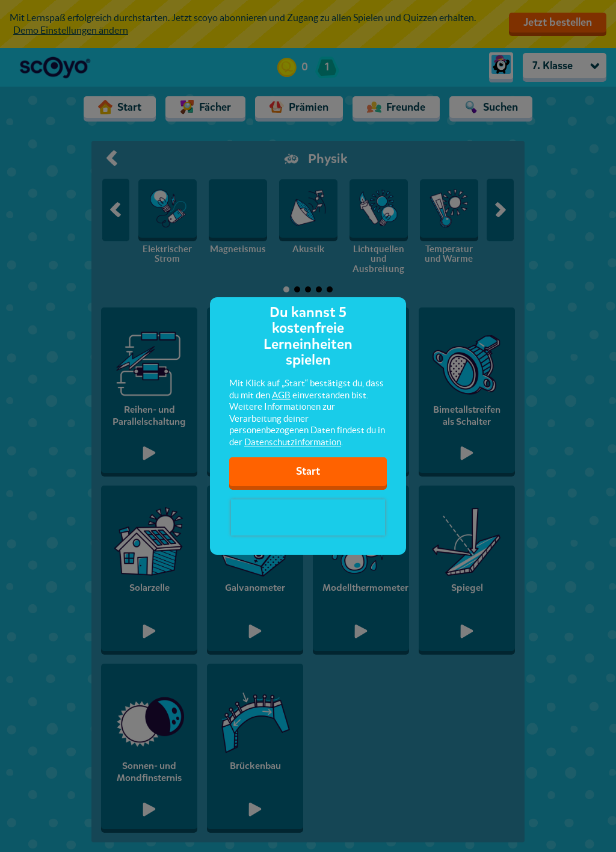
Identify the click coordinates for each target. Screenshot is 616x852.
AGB (281, 395)
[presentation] (308, 517)
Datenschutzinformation (293, 442)
